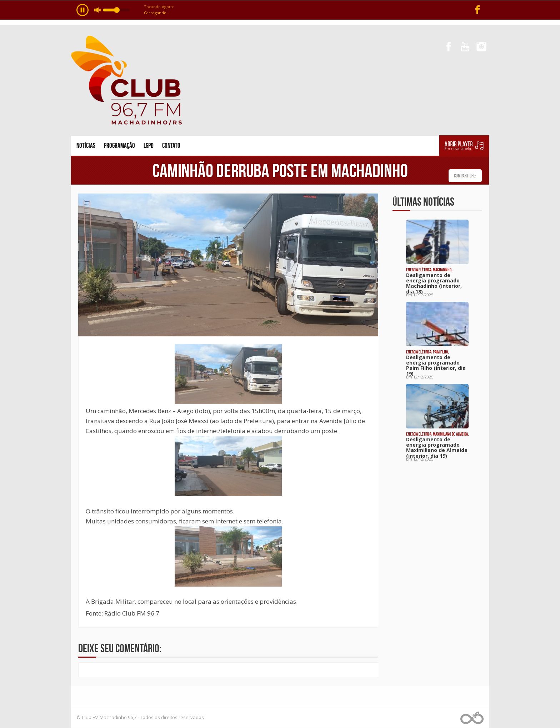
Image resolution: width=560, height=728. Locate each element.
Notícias (86, 145)
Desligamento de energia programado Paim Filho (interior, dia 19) (436, 365)
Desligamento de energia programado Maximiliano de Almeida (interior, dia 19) (437, 448)
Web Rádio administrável (472, 718)
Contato (171, 145)
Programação (119, 145)
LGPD (149, 145)
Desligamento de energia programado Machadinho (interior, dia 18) (434, 283)
